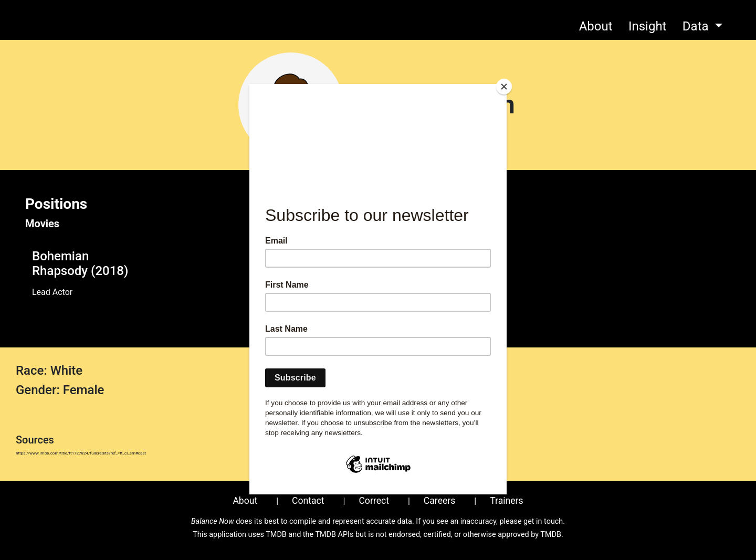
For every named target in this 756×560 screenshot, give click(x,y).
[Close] (504, 87)
